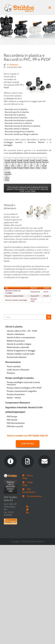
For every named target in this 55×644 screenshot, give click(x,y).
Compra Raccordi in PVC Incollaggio (13, 164)
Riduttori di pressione (16, 341)
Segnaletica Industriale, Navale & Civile (24, 407)
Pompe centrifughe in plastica (19, 378)
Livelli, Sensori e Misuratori (18, 370)
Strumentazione (13, 362)
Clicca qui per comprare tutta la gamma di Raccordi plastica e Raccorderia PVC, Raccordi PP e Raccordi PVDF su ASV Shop (27, 189)
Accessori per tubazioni (17, 357)
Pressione (11, 373)
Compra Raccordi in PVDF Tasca (44, 164)
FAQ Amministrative (28, 491)
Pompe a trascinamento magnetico (22, 391)
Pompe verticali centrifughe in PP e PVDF (24, 388)
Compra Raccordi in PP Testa (38, 164)
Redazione (14, 65)
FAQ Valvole (12, 420)
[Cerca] (49, 317)
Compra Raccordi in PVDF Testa (7, 176)
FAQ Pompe (12, 417)
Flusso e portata (14, 366)
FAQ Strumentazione (16, 423)
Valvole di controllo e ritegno (19, 344)
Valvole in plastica (14, 327)
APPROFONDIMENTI (15, 412)
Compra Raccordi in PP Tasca (32, 164)
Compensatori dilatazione (18, 403)
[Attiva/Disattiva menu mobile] (50, 8)
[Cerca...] (25, 317)
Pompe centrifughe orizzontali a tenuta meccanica (23, 383)
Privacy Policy (28, 477)
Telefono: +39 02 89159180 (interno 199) (10, 487)
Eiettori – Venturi (14, 398)
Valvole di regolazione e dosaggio (21, 351)
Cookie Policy (27, 484)
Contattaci (28, 444)
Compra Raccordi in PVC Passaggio (19, 164)
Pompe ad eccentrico (16, 394)
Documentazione (30, 496)
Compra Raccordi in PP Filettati (26, 164)
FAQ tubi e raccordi (15, 426)
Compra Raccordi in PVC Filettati (7, 164)
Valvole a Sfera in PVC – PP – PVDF (22, 331)
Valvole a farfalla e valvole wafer (21, 354)
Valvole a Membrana (16, 334)
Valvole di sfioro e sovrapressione (21, 337)
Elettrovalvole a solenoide (18, 347)
